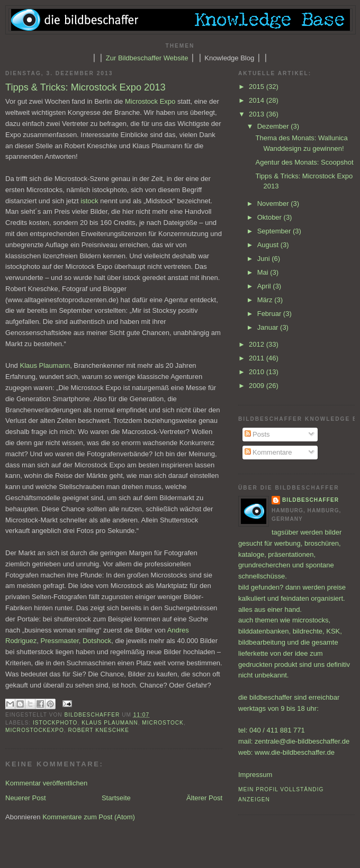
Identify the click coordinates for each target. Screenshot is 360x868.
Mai (264, 272)
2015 (258, 87)
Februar (270, 314)
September (275, 231)
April (265, 286)
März (266, 300)
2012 (258, 344)
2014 (258, 100)
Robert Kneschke (98, 730)
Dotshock (97, 641)
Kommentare (268, 452)
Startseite (116, 798)
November (274, 204)
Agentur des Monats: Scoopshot (304, 162)
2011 (258, 358)
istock (89, 201)
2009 (258, 386)
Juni (264, 259)
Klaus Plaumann (45, 365)
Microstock (163, 723)
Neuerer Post (26, 798)
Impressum (255, 775)
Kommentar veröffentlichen (46, 783)
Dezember (274, 126)
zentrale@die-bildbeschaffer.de (302, 741)
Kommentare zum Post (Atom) (89, 817)
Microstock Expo (150, 101)
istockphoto (55, 723)
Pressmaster (60, 641)
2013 (258, 114)
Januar (269, 327)
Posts (257, 434)
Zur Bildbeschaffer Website (147, 58)
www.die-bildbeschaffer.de (295, 752)
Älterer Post (204, 798)
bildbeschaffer (93, 715)
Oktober (271, 217)
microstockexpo (35, 730)
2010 (258, 372)
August (269, 245)
